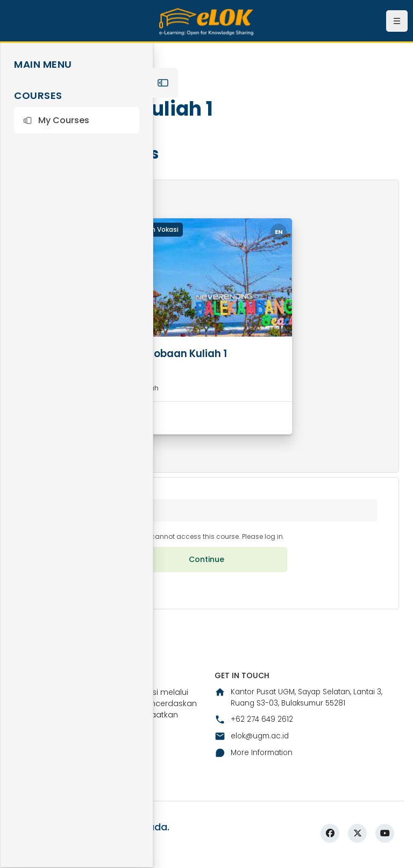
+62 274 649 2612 (254, 725)
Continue (206, 564)
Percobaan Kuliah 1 (184, 353)
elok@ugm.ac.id (254, 742)
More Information (256, 759)
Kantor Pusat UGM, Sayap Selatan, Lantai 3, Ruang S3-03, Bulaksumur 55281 (304, 703)
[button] (77, 120)
